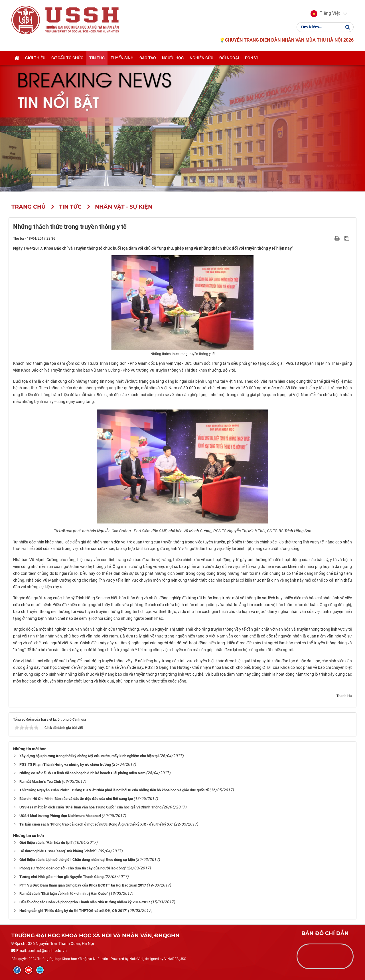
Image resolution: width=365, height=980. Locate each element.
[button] (325, 14)
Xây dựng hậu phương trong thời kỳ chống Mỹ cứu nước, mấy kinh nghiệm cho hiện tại (89, 756)
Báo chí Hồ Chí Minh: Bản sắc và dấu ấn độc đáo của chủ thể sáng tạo (76, 799)
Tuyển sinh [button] (122, 58)
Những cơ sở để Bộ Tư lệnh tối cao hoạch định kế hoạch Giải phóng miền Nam (82, 773)
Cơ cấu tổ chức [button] (67, 58)
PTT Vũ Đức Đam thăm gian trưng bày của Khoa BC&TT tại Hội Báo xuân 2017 (83, 885)
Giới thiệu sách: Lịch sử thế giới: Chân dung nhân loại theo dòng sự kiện (77, 860)
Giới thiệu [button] (35, 58)
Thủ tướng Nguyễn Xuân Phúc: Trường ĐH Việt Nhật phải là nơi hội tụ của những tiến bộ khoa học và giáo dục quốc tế (114, 790)
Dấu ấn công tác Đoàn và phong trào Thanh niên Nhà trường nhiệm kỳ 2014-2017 (85, 902)
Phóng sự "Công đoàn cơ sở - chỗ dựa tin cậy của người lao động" (73, 868)
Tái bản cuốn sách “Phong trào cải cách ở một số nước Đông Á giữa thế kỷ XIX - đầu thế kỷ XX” (96, 824)
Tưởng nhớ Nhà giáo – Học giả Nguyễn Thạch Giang (61, 877)
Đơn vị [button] (251, 58)
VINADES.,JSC (175, 959)
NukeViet (136, 959)
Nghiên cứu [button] (201, 58)
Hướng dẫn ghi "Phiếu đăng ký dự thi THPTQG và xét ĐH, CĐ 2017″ (73, 911)
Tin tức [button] (97, 58)
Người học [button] (173, 58)
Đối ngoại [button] (229, 58)
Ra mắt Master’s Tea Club (40, 782)
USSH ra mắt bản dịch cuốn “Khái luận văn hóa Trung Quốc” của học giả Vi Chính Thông (90, 807)
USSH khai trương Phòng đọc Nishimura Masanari (60, 816)
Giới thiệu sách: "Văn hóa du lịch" (46, 843)
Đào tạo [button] (148, 58)
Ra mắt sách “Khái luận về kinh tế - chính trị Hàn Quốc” (64, 894)
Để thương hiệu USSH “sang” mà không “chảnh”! (58, 851)
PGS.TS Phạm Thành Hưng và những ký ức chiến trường (65, 764)
